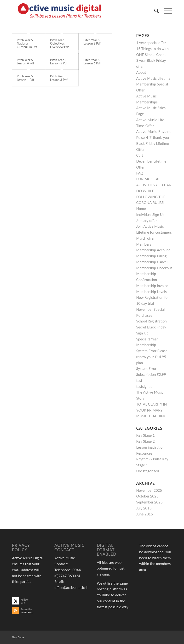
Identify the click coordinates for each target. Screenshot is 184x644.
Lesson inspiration (150, 447)
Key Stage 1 (146, 435)
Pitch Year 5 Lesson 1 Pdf (26, 78)
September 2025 (149, 502)
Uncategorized (148, 471)
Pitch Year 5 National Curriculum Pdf (27, 43)
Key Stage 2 (146, 441)
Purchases (144, 315)
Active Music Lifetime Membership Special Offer (153, 84)
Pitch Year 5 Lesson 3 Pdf (59, 78)
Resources (144, 453)
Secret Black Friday (151, 327)
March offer (146, 238)
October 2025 (147, 496)
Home (141, 209)
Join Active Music (150, 226)
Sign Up (142, 333)
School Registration (152, 321)
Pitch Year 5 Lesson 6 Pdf (92, 62)
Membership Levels (152, 292)
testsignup (144, 386)
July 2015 (144, 508)
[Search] (154, 11)
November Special (151, 309)
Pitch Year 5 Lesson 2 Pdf (92, 42)
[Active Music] (60, 11)
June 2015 (145, 514)
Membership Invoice (152, 286)
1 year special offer (151, 43)
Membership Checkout (154, 268)
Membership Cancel (152, 262)
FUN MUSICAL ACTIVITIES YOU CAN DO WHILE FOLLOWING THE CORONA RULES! (154, 191)
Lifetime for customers (154, 232)
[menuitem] (154, 11)
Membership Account (153, 250)
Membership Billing (151, 256)
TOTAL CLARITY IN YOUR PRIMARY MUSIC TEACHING (152, 410)
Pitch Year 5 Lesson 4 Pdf (26, 62)
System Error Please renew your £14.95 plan (152, 357)
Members (144, 244)
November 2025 (149, 490)
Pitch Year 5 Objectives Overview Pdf (59, 43)
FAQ (140, 173)
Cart (140, 155)
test (139, 380)
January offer (147, 220)
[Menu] (165, 11)
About (141, 72)
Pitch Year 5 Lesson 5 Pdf (59, 62)
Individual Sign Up (150, 215)
